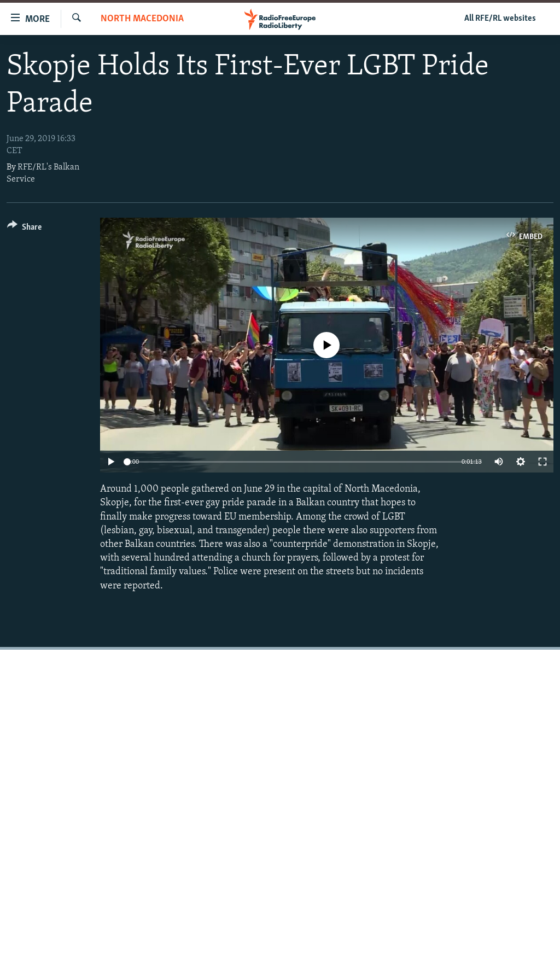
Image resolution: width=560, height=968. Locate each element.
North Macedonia (142, 19)
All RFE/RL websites (500, 19)
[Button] (24, 229)
